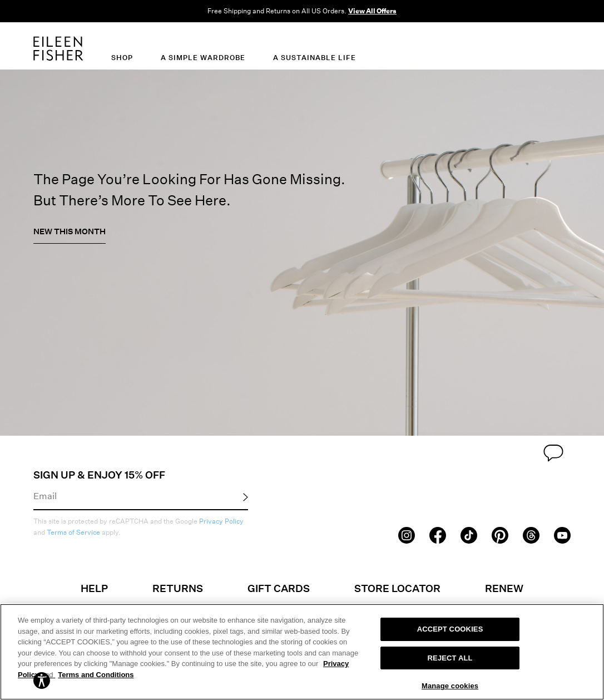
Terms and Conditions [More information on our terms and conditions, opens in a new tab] (96, 675)
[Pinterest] (500, 534)
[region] (302, 652)
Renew (504, 588)
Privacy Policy (221, 521)
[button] (42, 680)
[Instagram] (407, 534)
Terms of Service (73, 532)
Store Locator (397, 588)
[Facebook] (438, 534)
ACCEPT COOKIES (450, 629)
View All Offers (372, 11)
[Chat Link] (553, 451)
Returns (178, 588)
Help (94, 588)
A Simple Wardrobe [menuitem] (203, 58)
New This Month (70, 231)
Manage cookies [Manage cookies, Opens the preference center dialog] (450, 686)
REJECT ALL (450, 658)
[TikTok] (469, 534)
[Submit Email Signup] (246, 496)
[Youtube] (562, 534)
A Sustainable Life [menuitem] (315, 58)
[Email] (141, 495)
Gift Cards (279, 588)
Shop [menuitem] (122, 58)
